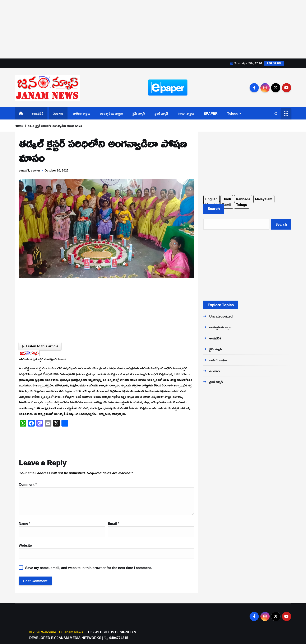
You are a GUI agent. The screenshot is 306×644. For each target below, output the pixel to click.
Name (25, 523)
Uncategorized (221, 316)
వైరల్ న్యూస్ (161, 113)
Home (19, 126)
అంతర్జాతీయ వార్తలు (111, 113)
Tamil (227, 205)
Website (25, 545)
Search (214, 209)
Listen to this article (40, 346)
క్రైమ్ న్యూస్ (139, 113)
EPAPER (211, 113)
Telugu (233, 113)
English (211, 199)
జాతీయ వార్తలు (82, 113)
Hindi (227, 199)
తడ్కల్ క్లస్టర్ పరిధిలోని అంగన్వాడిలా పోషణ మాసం (55, 126)
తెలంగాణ (58, 113)
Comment (28, 484)
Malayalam (264, 199)
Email (113, 523)
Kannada (243, 199)
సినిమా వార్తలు (186, 113)
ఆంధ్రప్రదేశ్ (37, 113)
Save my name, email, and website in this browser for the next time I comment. (88, 568)
